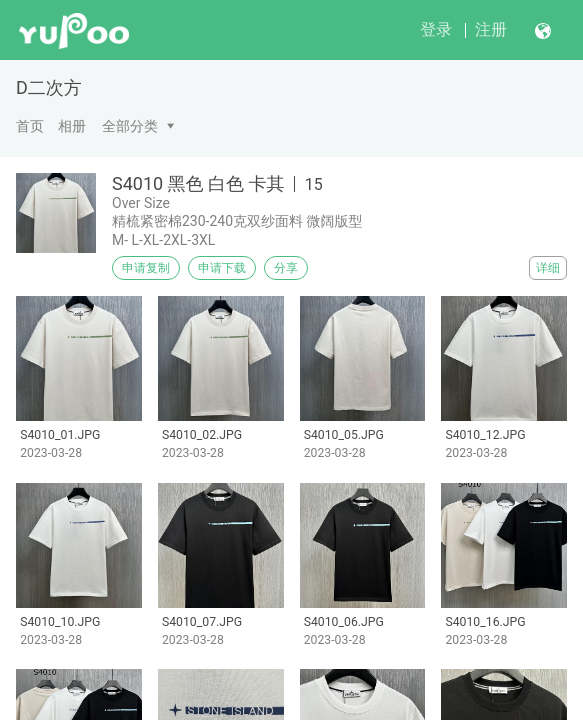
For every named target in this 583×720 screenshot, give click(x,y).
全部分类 (130, 126)
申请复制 (146, 268)
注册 (491, 29)
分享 (286, 268)
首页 (30, 126)
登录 (436, 29)
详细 (548, 268)
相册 (72, 126)
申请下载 (222, 268)
